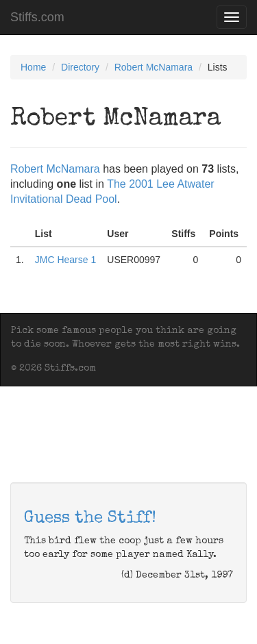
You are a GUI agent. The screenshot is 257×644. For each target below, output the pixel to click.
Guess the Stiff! (90, 519)
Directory (80, 67)
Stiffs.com (37, 17)
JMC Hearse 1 (65, 260)
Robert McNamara (154, 67)
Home (33, 67)
